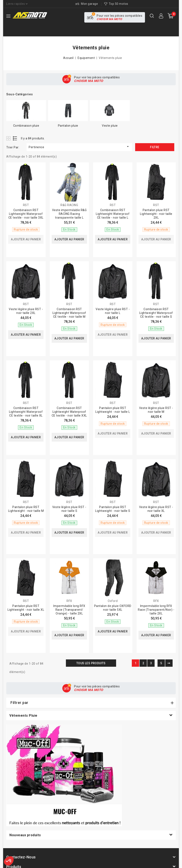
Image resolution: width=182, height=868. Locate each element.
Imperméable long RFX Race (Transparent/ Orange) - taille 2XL (69, 610)
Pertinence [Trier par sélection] (79, 147)
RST (26, 205)
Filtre (155, 147)
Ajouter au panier (26, 239)
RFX (69, 601)
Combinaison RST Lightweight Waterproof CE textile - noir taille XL (26, 412)
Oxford (113, 601)
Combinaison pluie (26, 126)
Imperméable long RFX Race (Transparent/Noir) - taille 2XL (156, 610)
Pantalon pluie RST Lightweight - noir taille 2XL (156, 214)
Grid (9, 138)
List (15, 138)
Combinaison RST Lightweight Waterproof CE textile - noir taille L (113, 214)
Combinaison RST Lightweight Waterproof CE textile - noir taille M (69, 313)
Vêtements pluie (23, 716)
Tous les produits (91, 663)
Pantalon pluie (68, 126)
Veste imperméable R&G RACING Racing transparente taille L (69, 214)
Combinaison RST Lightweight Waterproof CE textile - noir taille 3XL (26, 214)
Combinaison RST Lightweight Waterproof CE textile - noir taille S (156, 313)
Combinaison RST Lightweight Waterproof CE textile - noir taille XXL (69, 412)
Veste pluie (110, 126)
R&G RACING (69, 205)
